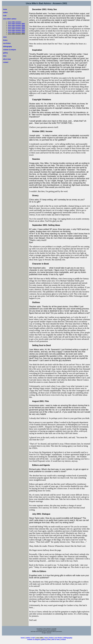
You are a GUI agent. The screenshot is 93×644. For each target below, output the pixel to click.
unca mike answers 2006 (16, 25)
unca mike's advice (10, 19)
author (5, 13)
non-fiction (7, 43)
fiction (5, 40)
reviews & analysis (10, 50)
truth (5, 16)
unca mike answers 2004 (16, 29)
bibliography (8, 47)
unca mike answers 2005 (16, 27)
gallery (6, 53)
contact (6, 62)
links (5, 56)
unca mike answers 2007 (16, 24)
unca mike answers (15, 22)
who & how (7, 59)
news (5, 37)
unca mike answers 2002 (16, 32)
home (5, 9)
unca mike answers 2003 (16, 30)
